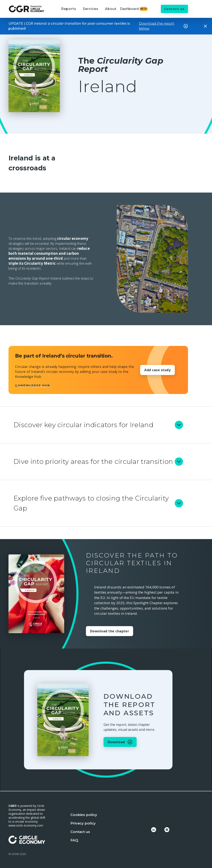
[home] (26, 9)
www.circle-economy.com (26, 825)
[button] (69, 11)
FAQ (74, 840)
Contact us (174, 9)
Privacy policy (83, 823)
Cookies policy (84, 815)
